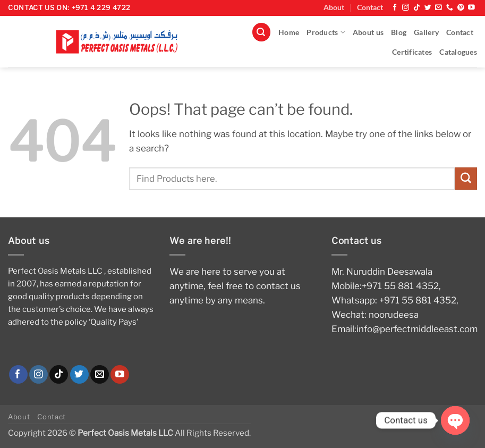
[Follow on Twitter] (428, 8)
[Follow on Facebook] (395, 8)
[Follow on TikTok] (417, 8)
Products (326, 32)
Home (289, 32)
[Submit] (466, 178)
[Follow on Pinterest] (461, 8)
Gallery (426, 32)
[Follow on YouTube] (471, 8)
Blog (399, 32)
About (334, 7)
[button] (261, 32)
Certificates (412, 52)
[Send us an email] (439, 8)
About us (368, 32)
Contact (370, 7)
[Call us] (450, 8)
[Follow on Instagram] (406, 8)
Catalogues (458, 52)
